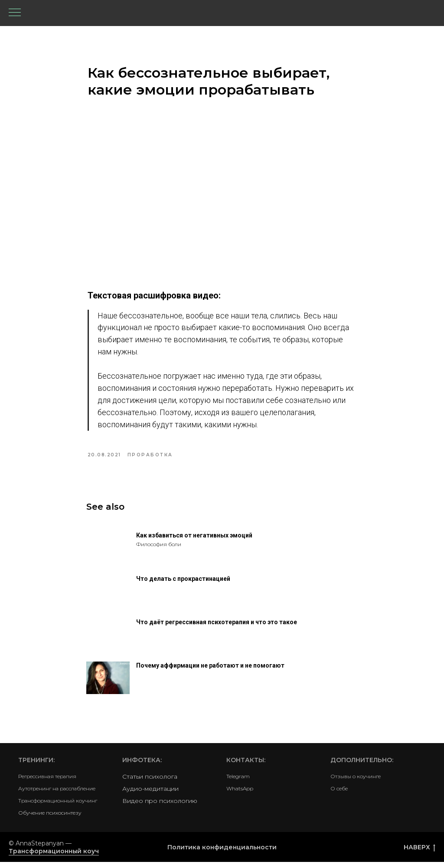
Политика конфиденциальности (222, 853)
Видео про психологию (160, 806)
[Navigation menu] (15, 13)
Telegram (238, 782)
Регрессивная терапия (47, 782)
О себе (339, 794)
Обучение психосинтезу (50, 818)
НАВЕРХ (420, 853)
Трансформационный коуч (54, 857)
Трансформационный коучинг (58, 806)
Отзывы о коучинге (356, 782)
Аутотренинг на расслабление (57, 794)
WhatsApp (240, 794)
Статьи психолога (150, 782)
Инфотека (141, 766)
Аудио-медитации (150, 794)
